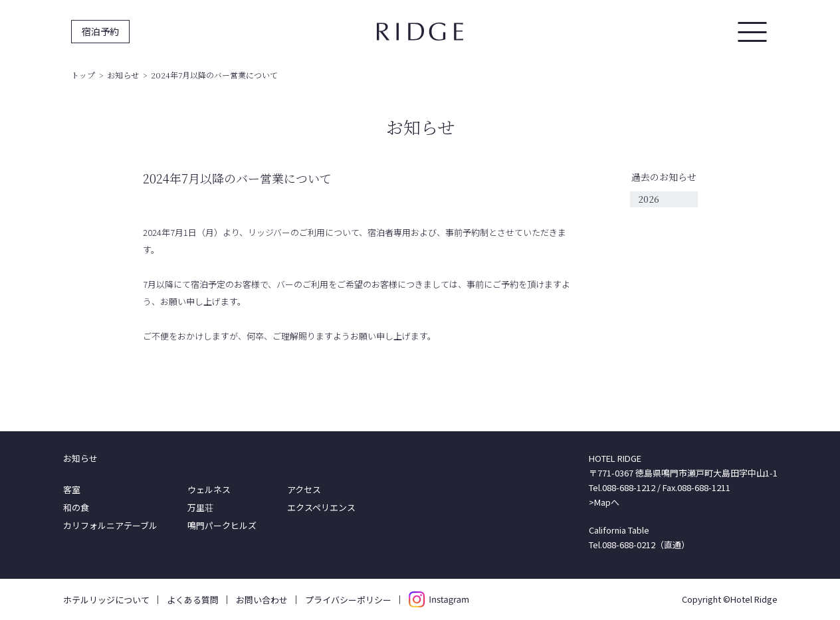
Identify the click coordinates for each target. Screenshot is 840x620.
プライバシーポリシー (348, 600)
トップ (83, 75)
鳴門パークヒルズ (222, 525)
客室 (72, 489)
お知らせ (123, 75)
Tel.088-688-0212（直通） (639, 545)
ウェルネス (209, 489)
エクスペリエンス (321, 507)
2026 (649, 199)
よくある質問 (193, 600)
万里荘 (200, 507)
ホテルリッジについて (106, 600)
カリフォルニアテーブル (110, 525)
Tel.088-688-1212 (622, 487)
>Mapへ (604, 502)
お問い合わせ (262, 600)
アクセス (304, 489)
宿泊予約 (100, 31)
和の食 (76, 507)
